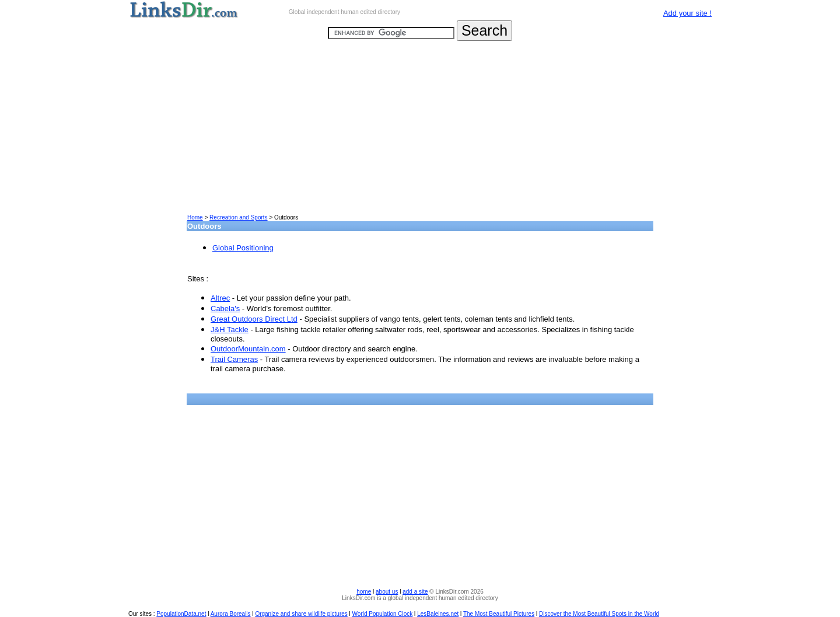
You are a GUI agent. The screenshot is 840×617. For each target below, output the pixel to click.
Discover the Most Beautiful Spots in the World (599, 614)
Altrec (220, 298)
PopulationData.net (181, 614)
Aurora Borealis (231, 614)
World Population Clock (383, 614)
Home (195, 217)
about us (387, 592)
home (364, 592)
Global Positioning (243, 248)
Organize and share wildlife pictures (301, 614)
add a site (415, 592)
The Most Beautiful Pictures (499, 614)
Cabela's (225, 308)
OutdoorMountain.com (248, 349)
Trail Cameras (234, 359)
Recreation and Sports (239, 217)
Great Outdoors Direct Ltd (254, 319)
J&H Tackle (230, 330)
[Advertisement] (420, 132)
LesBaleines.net (438, 614)
